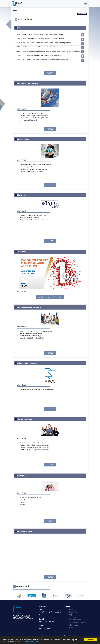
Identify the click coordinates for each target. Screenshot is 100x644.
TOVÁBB (50, 73)
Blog (70, 615)
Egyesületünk (42, 636)
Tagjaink (53, 636)
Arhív (71, 628)
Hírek (71, 610)
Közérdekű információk (78, 622)
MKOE (17, 4)
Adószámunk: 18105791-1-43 (50, 297)
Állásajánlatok (74, 625)
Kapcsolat (62, 636)
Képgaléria (73, 612)
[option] (19, 596)
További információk (31, 642)
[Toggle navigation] (86, 4)
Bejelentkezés (74, 636)
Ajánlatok (31, 636)
